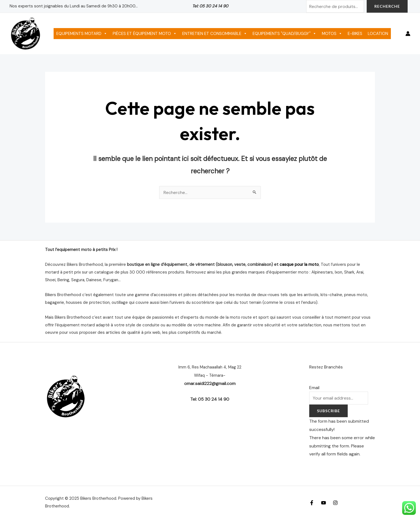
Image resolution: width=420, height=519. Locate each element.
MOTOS (332, 34)
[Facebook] (312, 503)
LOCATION (378, 34)
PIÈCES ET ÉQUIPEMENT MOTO (145, 34)
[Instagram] (335, 503)
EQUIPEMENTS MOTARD (82, 34)
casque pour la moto (299, 264)
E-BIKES (355, 34)
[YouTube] (324, 503)
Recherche (387, 6)
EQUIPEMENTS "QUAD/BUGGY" (284, 34)
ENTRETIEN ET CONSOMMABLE (215, 34)
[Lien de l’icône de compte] (408, 34)
